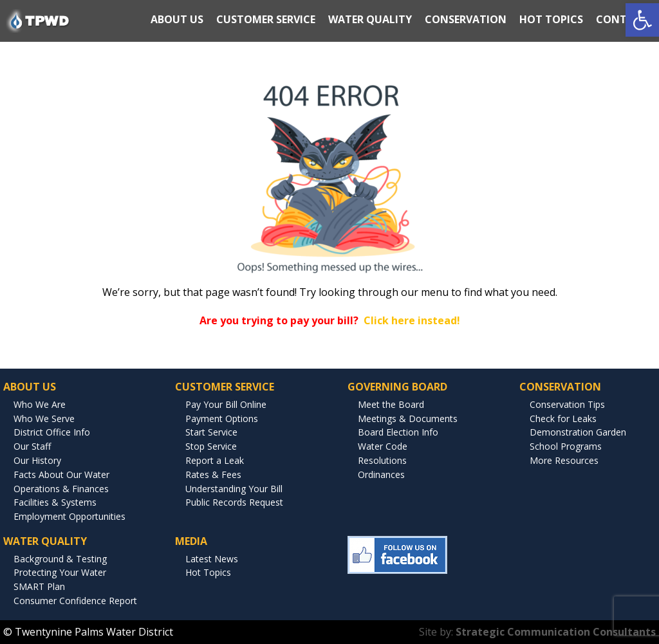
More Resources (564, 460)
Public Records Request (234, 502)
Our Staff (32, 446)
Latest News (212, 559)
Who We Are (40, 404)
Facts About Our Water (61, 474)
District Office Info (52, 432)
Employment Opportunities (70, 516)
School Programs (566, 446)
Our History (37, 460)
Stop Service (211, 446)
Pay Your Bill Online (226, 404)
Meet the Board (391, 404)
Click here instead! (412, 320)
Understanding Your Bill (234, 489)
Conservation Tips (567, 404)
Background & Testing (60, 559)
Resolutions (382, 460)
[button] (642, 20)
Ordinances (381, 474)
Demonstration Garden (578, 432)
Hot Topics (208, 572)
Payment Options (222, 419)
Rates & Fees (213, 474)
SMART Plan (39, 586)
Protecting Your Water (60, 572)
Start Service (211, 432)
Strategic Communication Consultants (556, 632)
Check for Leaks (563, 419)
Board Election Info (398, 432)
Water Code (383, 446)
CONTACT (622, 19)
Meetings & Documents (408, 419)
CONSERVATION (466, 19)
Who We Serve (44, 419)
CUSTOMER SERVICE (266, 19)
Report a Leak (215, 460)
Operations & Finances (61, 489)
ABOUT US (177, 19)
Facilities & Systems (55, 502)
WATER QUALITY (370, 19)
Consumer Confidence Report (75, 601)
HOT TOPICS (551, 19)
